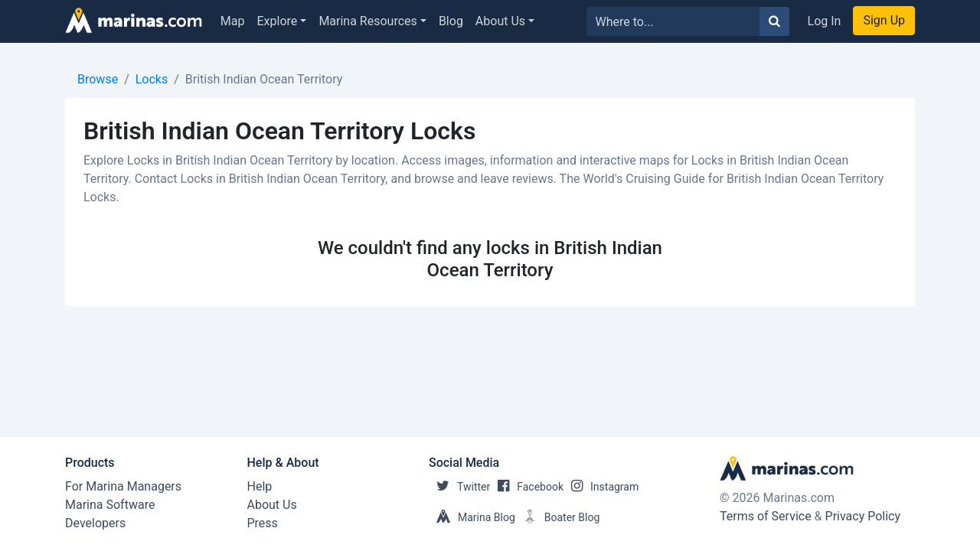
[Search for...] (673, 21)
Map (233, 21)
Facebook (527, 487)
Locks (152, 79)
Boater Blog (558, 517)
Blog (451, 21)
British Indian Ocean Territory (264, 79)
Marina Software (110, 505)
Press (263, 523)
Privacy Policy (863, 516)
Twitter (459, 487)
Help (260, 486)
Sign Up (884, 20)
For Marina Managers (123, 486)
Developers (95, 523)
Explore (278, 21)
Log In (825, 21)
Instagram (601, 487)
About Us (500, 21)
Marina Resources (367, 21)
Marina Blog (472, 517)
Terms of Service (766, 516)
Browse (98, 79)
